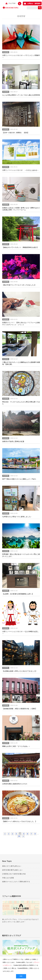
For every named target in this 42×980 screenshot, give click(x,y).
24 (19, 836)
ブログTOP (12, 3)
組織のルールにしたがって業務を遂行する (16, 882)
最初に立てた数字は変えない (12, 866)
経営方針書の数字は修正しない (12, 870)
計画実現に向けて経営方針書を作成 (14, 874)
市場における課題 (8, 878)
